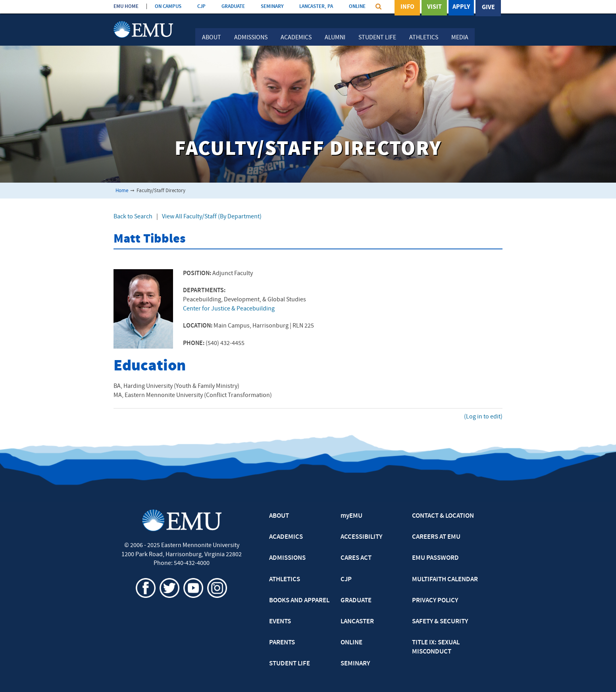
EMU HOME (126, 7)
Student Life (377, 38)
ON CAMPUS (168, 7)
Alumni (335, 38)
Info (407, 8)
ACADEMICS (286, 537)
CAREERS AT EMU (436, 537)
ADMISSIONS (287, 558)
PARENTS (282, 643)
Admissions (251, 38)
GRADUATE (233, 7)
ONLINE (357, 7)
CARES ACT (356, 558)
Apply (461, 8)
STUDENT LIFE (290, 664)
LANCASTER (357, 622)
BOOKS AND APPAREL (299, 601)
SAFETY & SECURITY (440, 622)
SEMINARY (272, 7)
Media (460, 38)
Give (488, 8)
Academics (296, 38)
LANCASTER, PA (316, 7)
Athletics (424, 38)
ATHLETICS (285, 580)
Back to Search (133, 217)
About (212, 38)
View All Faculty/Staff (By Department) (212, 217)
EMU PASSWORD (435, 558)
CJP (201, 7)
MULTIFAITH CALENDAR (445, 580)
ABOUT (279, 516)
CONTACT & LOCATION (443, 516)
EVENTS (280, 622)
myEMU (351, 516)
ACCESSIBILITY (361, 537)
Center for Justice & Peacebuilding (229, 309)
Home (122, 191)
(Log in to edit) (483, 417)
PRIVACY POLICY (435, 601)
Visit (434, 8)
